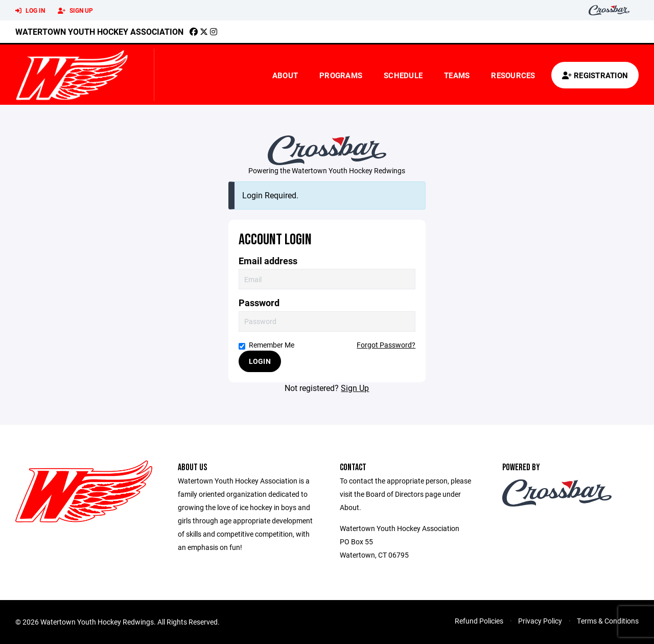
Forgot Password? (386, 345)
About (285, 75)
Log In (30, 11)
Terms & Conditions (608, 621)
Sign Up (75, 11)
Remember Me (266, 345)
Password (259, 303)
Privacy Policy (540, 621)
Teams (457, 75)
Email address (268, 261)
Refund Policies (479, 621)
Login (260, 361)
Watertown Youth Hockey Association (99, 31)
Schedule (403, 75)
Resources (513, 75)
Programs (341, 75)
